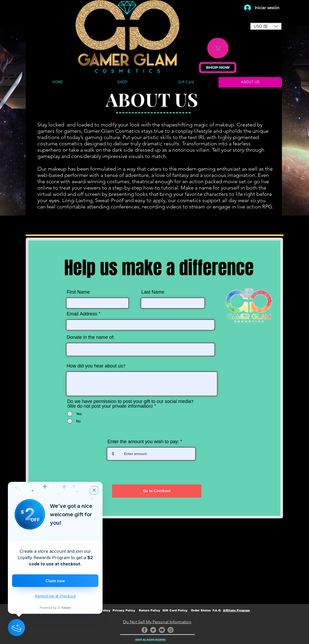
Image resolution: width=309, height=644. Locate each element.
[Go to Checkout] (157, 491)
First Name (78, 292)
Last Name (153, 292)
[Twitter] (153, 630)
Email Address (82, 314)
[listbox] (266, 26)
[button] (266, 26)
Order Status (201, 610)
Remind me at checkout (55, 596)
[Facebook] (145, 630)
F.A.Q (217, 610)
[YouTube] (162, 630)
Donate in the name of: (91, 338)
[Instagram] (171, 630)
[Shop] (218, 48)
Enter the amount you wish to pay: (143, 442)
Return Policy (150, 610)
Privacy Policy (124, 610)
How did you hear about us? (96, 366)
